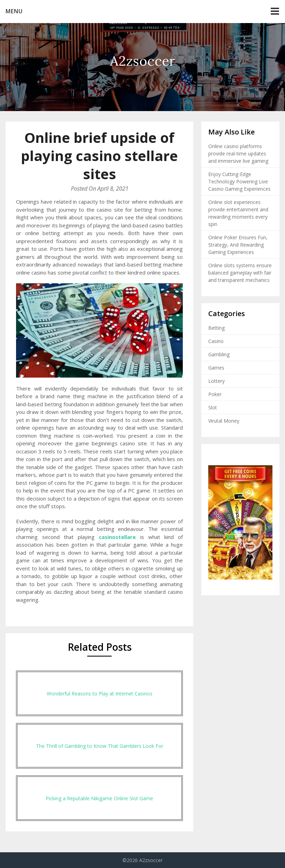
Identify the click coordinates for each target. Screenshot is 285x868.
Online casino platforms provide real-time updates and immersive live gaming (238, 154)
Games (216, 368)
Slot (213, 407)
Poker (215, 394)
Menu (14, 11)
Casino (216, 341)
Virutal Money (224, 421)
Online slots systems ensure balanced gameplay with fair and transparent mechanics (240, 273)
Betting (216, 328)
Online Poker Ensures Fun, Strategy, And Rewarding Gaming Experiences (238, 245)
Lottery (216, 381)
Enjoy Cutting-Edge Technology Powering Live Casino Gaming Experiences (239, 181)
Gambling (219, 354)
